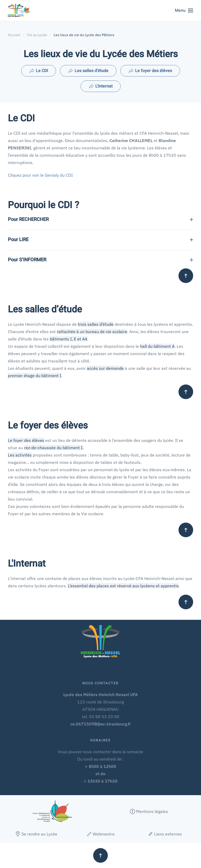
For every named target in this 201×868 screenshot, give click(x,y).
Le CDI (39, 71)
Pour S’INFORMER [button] (100, 260)
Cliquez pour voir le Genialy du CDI (40, 175)
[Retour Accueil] (19, 10)
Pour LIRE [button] (100, 240)
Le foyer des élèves (150, 71)
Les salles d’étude (88, 71)
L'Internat (101, 86)
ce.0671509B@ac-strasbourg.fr (101, 724)
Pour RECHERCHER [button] (100, 220)
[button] (184, 10)
